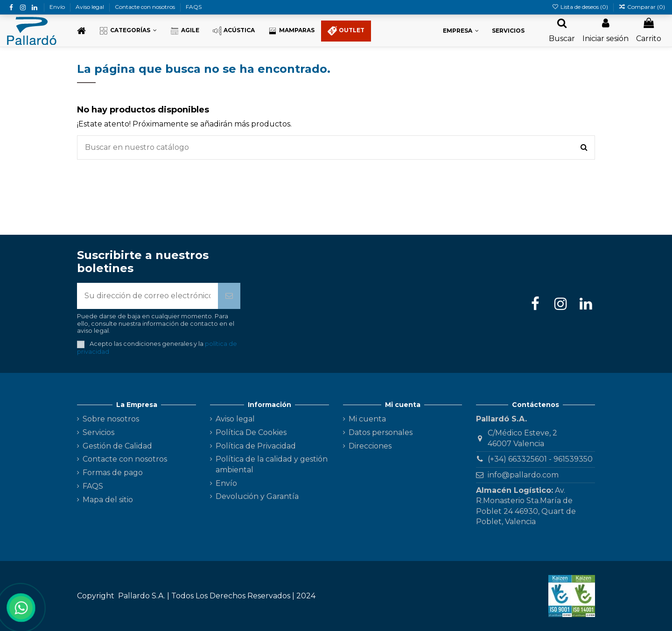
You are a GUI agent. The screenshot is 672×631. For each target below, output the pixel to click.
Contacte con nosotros (146, 7)
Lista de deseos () (580, 7)
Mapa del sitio (108, 500)
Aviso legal (91, 7)
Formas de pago (113, 473)
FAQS (194, 7)
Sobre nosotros (111, 419)
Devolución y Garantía (257, 496)
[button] (128, 31)
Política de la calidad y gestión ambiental (272, 464)
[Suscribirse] (229, 296)
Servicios (98, 432)
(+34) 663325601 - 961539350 (540, 459)
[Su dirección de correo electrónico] (147, 296)
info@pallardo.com (523, 475)
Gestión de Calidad (117, 446)
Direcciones (370, 446)
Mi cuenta (367, 419)
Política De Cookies (251, 432)
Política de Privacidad (256, 446)
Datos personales (381, 432)
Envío (58, 7)
